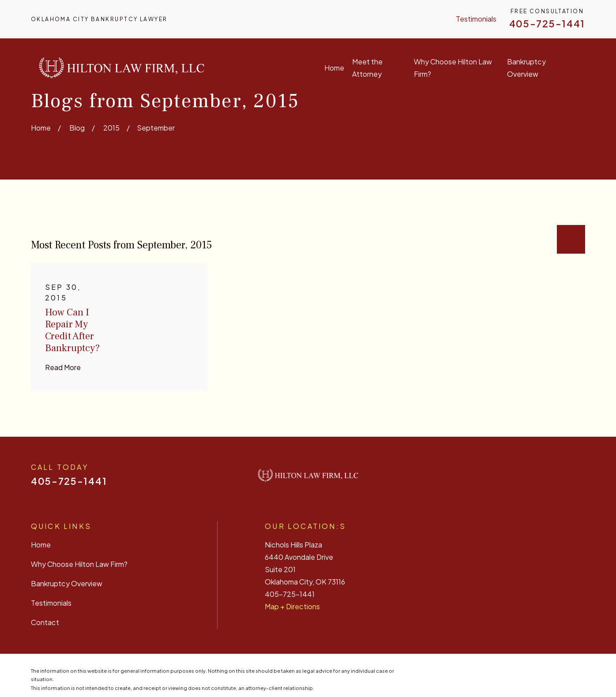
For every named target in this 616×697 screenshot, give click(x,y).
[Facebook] (513, 479)
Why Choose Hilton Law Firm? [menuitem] (453, 68)
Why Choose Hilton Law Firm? (79, 564)
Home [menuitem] (334, 68)
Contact (45, 622)
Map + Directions (292, 606)
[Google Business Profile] (580, 479)
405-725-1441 (547, 24)
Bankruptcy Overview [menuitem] (526, 68)
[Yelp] (535, 479)
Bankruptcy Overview (67, 583)
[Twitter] (558, 479)
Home (41, 545)
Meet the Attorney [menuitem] (367, 68)
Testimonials (476, 19)
